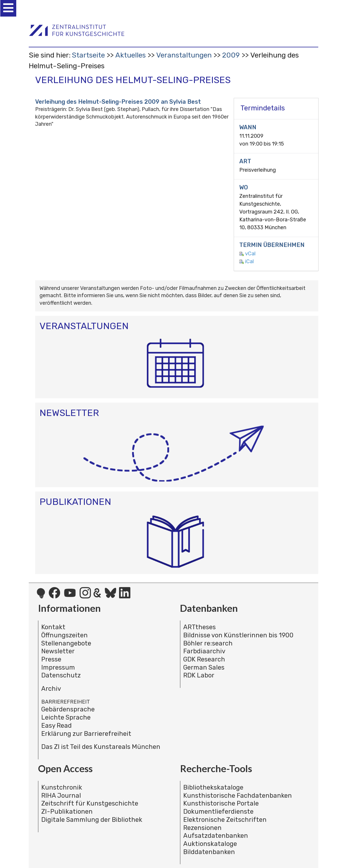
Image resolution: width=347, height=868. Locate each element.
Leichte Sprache (66, 717)
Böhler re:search (208, 643)
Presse (51, 659)
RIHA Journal (61, 796)
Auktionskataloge (210, 844)
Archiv (51, 689)
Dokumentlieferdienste (218, 811)
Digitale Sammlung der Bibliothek (92, 820)
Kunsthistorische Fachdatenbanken (238, 796)
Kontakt (53, 627)
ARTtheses (199, 627)
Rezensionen (202, 828)
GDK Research (204, 659)
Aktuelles (131, 55)
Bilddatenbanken (209, 852)
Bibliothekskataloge (213, 787)
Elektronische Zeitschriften (225, 820)
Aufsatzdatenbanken (216, 836)
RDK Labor (199, 675)
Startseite (88, 55)
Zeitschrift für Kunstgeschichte (90, 803)
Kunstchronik (62, 787)
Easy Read (56, 726)
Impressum (58, 667)
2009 (231, 55)
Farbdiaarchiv (204, 651)
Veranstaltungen (184, 55)
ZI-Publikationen (67, 811)
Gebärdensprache (68, 709)
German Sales (204, 667)
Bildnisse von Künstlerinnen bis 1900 (238, 635)
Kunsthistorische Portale (221, 803)
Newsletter (58, 651)
